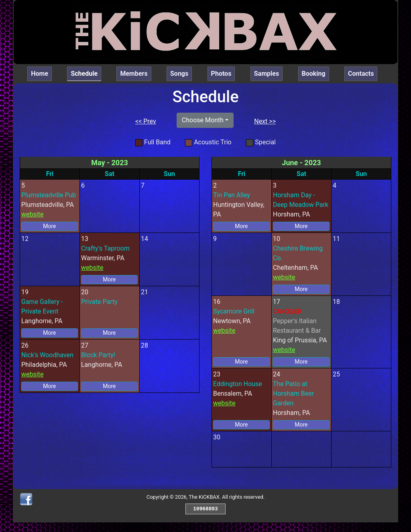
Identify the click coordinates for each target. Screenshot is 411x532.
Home (40, 74)
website (32, 214)
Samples (267, 74)
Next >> (265, 121)
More (49, 226)
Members (134, 74)
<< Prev (146, 121)
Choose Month (203, 120)
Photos (221, 74)
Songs (179, 74)
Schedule (86, 73)
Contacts (361, 74)
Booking (314, 74)
